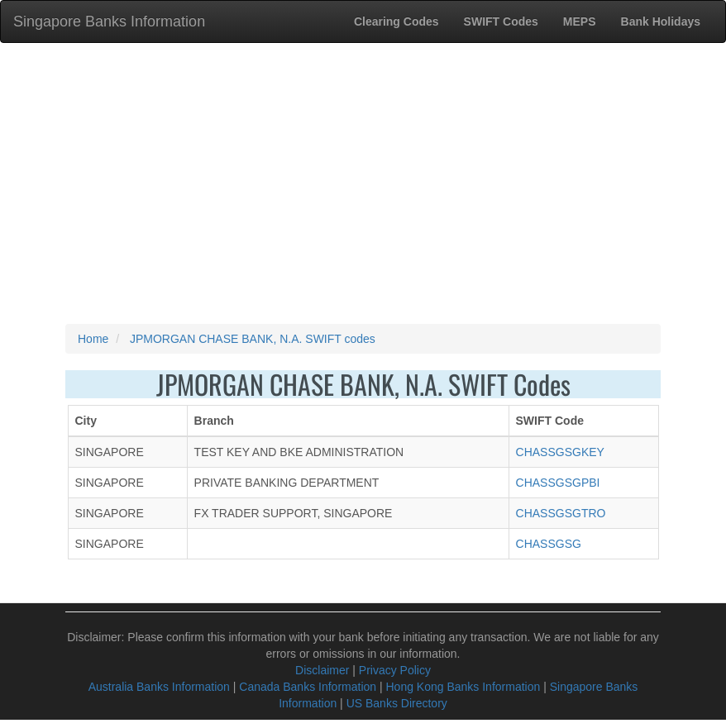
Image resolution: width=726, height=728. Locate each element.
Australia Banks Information (159, 687)
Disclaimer (322, 670)
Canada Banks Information (308, 687)
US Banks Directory (397, 703)
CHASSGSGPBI (558, 483)
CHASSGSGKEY (560, 452)
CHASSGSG (549, 544)
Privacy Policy (395, 670)
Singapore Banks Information (109, 21)
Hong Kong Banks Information (463, 687)
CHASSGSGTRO (561, 513)
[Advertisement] (363, 183)
